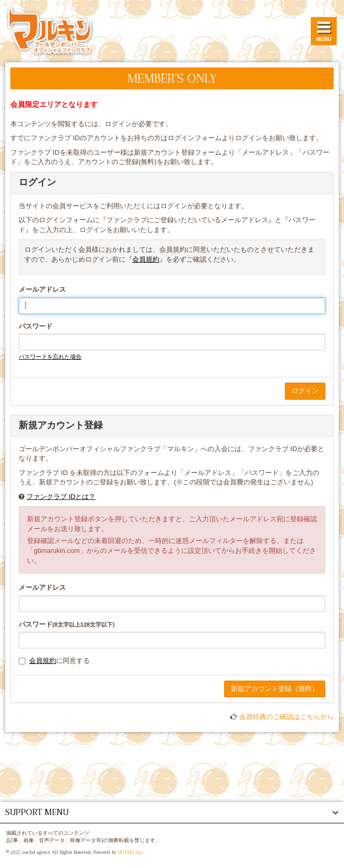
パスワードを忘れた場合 (50, 357)
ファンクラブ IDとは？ (61, 497)
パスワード (36, 326)
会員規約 (146, 259)
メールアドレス (42, 289)
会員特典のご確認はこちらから (286, 717)
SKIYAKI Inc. (131, 852)
